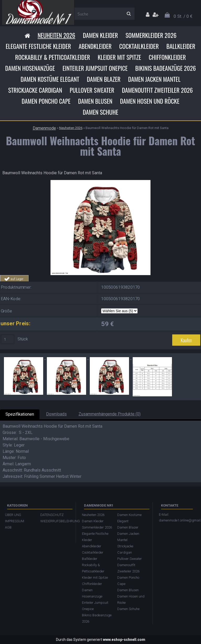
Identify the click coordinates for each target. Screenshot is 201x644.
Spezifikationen (20, 414)
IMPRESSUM (15, 521)
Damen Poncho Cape (46, 101)
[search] (129, 14)
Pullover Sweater (92, 90)
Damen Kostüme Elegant (50, 79)
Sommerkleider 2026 (151, 35)
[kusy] (8, 339)
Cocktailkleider (139, 46)
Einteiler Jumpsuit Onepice (95, 68)
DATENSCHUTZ (52, 515)
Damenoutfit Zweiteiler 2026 (157, 90)
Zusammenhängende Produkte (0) (110, 414)
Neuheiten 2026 (57, 35)
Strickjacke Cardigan (35, 90)
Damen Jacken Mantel (154, 79)
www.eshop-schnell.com (124, 640)
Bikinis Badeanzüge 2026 (166, 68)
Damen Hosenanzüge (30, 68)
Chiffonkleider (167, 57)
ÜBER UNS (13, 515)
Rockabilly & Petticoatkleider (53, 57)
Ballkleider (181, 46)
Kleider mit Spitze (119, 57)
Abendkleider (95, 46)
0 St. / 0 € (183, 16)
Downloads (56, 414)
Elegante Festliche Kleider (38, 46)
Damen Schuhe (100, 112)
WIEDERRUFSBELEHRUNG (55, 521)
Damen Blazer (104, 79)
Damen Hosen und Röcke (150, 101)
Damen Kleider (100, 35)
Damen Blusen (95, 101)
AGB (8, 527)
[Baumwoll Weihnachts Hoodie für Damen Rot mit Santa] (100, 182)
